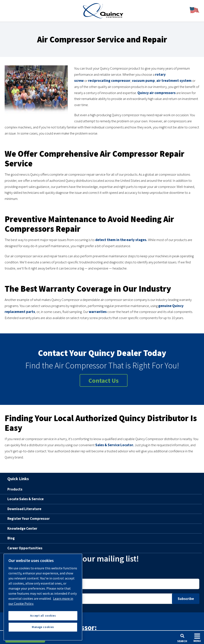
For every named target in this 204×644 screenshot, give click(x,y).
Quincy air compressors (156, 93)
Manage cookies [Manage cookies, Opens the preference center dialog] (43, 627)
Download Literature (24, 509)
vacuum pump (143, 81)
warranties (98, 312)
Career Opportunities (25, 548)
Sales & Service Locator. (115, 445)
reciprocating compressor (109, 81)
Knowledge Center (22, 528)
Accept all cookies (43, 616)
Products (15, 489)
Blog (11, 538)
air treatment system (174, 81)
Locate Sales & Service (25, 499)
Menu (197, 638)
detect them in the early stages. (121, 240)
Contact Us (104, 380)
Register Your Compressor (29, 519)
